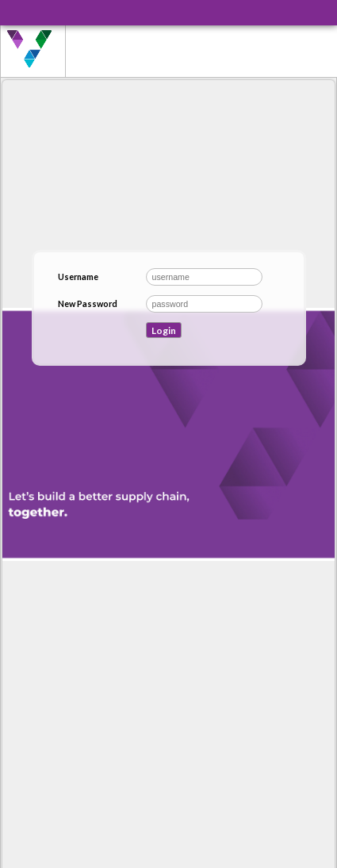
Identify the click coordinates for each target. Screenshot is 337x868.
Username (78, 277)
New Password (88, 303)
